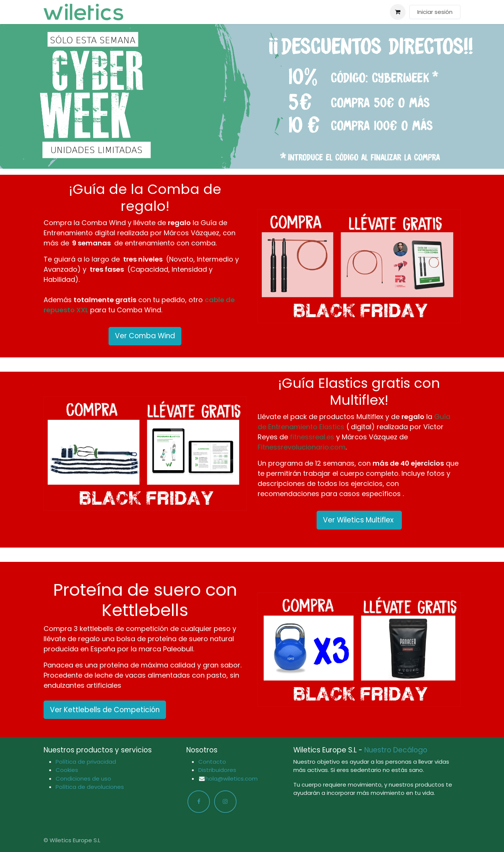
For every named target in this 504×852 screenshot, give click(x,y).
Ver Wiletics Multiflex (359, 520)
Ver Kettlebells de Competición (105, 710)
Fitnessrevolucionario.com (302, 447)
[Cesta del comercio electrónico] (398, 12)
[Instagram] (225, 802)
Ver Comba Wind (145, 336)
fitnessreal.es (312, 437)
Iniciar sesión (435, 12)
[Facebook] (199, 802)
